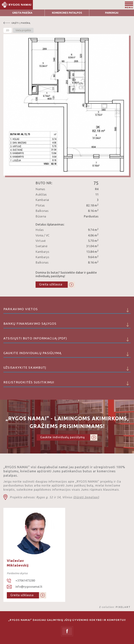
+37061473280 (25, 580)
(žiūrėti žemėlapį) (86, 497)
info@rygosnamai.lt (29, 587)
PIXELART (123, 607)
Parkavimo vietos (67, 311)
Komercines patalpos (67, 13)
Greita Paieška (22, 13)
